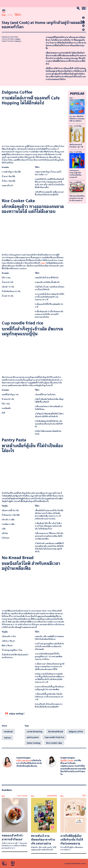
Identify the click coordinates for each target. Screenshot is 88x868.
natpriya (18, 41)
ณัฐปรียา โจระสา (67, 760)
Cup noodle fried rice (54, 737)
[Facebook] (8, 731)
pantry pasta (33, 737)
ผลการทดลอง (23, 795)
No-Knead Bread (56, 731)
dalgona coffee (76, 731)
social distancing (35, 731)
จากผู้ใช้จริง (78, 182)
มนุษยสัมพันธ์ (52, 795)
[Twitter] (8, 738)
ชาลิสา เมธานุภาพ (24, 760)
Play (71, 98)
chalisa (18, 39)
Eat (4, 15)
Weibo (43, 263)
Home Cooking (34, 743)
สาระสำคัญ (78, 126)
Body (71, 152)
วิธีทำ (18, 15)
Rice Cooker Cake (54, 743)
